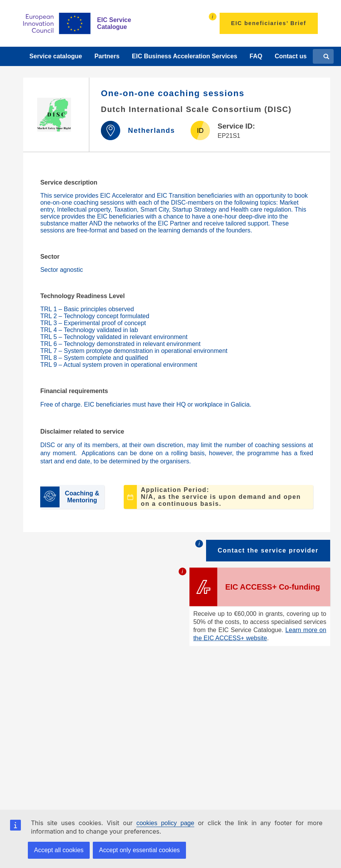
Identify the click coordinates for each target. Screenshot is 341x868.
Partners (107, 56)
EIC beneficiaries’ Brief (269, 23)
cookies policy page (165, 823)
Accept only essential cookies (139, 850)
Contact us (291, 56)
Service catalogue (56, 56)
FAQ (256, 56)
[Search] (326, 56)
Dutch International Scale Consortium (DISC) (196, 109)
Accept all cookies (59, 850)
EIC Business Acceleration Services (184, 56)
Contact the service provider (268, 550)
